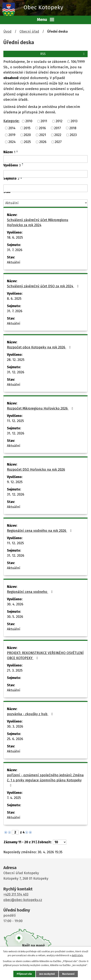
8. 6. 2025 (14, 299)
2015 (27, 128)
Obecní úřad (29, 32)
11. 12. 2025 (15, 421)
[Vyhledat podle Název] (45, 159)
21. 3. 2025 (15, 670)
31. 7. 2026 (15, 250)
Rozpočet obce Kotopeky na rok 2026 (40, 347)
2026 (43, 142)
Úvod (7, 32)
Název (9, 152)
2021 (43, 135)
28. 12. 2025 (16, 360)
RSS (63, 54)
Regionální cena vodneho (31, 592)
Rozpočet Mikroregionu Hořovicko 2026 (41, 408)
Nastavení (68, 974)
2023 (73, 135)
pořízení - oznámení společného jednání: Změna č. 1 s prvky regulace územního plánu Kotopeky (45, 780)
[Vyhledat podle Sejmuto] (45, 188)
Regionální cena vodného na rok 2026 (40, 531)
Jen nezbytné (47, 974)
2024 (12, 142)
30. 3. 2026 (15, 726)
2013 (74, 121)
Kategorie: (11, 121)
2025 (27, 142)
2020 (27, 135)
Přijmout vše (24, 974)
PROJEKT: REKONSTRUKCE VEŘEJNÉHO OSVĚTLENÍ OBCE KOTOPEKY (45, 655)
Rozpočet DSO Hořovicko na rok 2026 (36, 470)
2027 (58, 142)
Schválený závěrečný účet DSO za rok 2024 (44, 286)
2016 (42, 128)
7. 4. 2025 (14, 798)
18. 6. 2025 (15, 238)
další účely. (77, 955)
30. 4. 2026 (15, 604)
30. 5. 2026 (15, 617)
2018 (73, 128)
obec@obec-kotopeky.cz (23, 900)
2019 (12, 135)
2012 (59, 121)
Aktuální (14, 262)
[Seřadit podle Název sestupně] (17, 152)
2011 (44, 121)
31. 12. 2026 (16, 372)
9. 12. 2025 (15, 482)
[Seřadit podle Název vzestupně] (17, 150)
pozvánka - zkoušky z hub (31, 714)
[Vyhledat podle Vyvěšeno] (45, 174)
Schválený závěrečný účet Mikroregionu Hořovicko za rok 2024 (38, 223)
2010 (29, 121)
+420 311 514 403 (16, 894)
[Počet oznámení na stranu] (60, 842)
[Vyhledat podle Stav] (45, 203)
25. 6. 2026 (15, 739)
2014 (12, 128)
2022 (58, 135)
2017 (58, 128)
